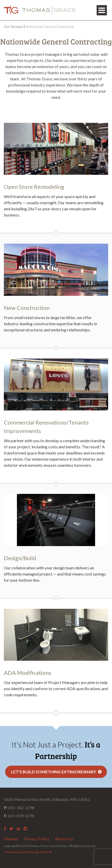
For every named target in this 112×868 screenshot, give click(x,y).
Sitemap (11, 839)
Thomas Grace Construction (40, 10)
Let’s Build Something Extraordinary (54, 772)
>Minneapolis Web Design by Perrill (28, 852)
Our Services (13, 27)
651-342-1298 (19, 807)
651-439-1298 (19, 816)
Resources (64, 839)
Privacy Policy (37, 839)
